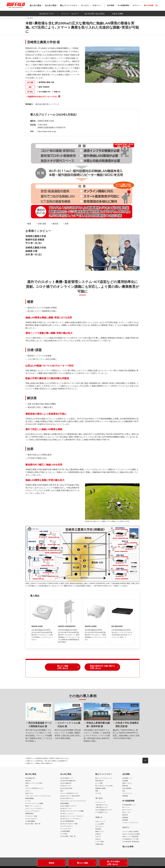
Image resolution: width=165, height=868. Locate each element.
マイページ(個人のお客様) (130, 832)
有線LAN (28, 781)
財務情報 (125, 818)
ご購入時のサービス (102, 806)
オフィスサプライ (66, 829)
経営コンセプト (127, 784)
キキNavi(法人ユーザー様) (130, 840)
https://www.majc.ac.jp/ (47, 131)
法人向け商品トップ (66, 779)
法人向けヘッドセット (67, 814)
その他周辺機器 (30, 822)
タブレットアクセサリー (33, 812)
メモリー (28, 791)
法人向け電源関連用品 (67, 822)
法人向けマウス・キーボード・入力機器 (72, 812)
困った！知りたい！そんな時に (104, 786)
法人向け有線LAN (66, 784)
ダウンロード (99, 827)
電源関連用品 (29, 814)
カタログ (98, 837)
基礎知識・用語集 (100, 789)
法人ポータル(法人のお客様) (131, 835)
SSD (27, 786)
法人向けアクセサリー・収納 (69, 824)
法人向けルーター (66, 786)
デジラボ (98, 794)
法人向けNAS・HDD (66, 789)
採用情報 (125, 796)
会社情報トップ (127, 779)
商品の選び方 (99, 781)
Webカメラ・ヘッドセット (33, 807)
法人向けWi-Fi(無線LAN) (68, 781)
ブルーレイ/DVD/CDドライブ (34, 789)
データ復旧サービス (102, 813)
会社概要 (125, 781)
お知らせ (98, 840)
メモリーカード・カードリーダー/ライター (38, 796)
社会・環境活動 (127, 789)
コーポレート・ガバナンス (130, 823)
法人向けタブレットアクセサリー (71, 819)
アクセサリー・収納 (31, 817)
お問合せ (98, 835)
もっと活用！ (99, 784)
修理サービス (99, 832)
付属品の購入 (99, 845)
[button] (63, 668)
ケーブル (28, 802)
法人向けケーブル (66, 809)
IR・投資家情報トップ (129, 806)
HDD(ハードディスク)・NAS (34, 784)
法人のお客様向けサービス (104, 811)
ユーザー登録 (99, 842)
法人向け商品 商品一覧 (68, 837)
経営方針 (125, 816)
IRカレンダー (126, 813)
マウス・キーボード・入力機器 (34, 804)
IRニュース (126, 808)
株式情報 (125, 821)
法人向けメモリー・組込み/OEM (70, 796)
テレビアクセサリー (31, 819)
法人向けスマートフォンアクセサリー (72, 817)
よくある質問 (99, 825)
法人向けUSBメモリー (67, 799)
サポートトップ (100, 822)
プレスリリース (127, 794)
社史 (124, 791)
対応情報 (98, 830)
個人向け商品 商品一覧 (33, 824)
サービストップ (100, 803)
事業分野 (125, 786)
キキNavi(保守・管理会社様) (131, 842)
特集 (97, 791)
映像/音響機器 (30, 799)
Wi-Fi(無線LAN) (30, 779)
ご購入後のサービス (102, 808)
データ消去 (64, 834)
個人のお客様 (128, 847)
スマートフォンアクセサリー (34, 809)
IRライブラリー (127, 811)
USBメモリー (29, 794)
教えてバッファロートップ (104, 779)
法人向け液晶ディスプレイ (69, 807)
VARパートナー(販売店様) (130, 837)
